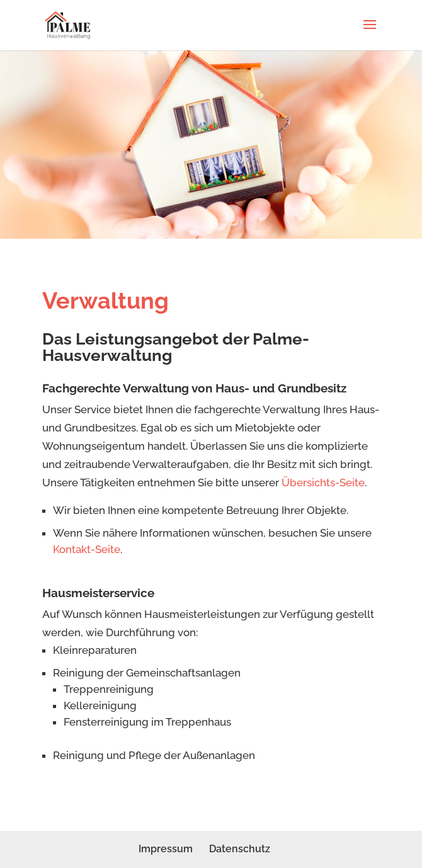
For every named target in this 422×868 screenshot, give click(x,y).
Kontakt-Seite (87, 549)
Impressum (166, 849)
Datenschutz (240, 849)
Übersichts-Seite (323, 483)
